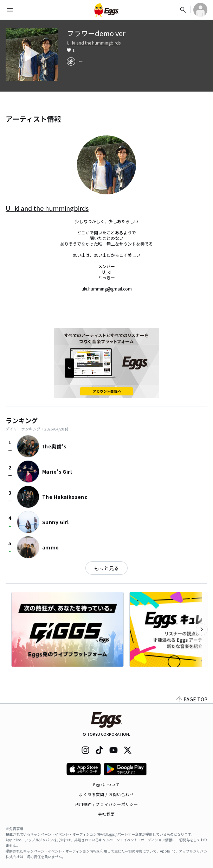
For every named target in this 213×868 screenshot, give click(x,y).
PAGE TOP (192, 699)
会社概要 (106, 814)
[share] (71, 61)
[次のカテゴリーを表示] (202, 629)
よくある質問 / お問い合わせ (107, 794)
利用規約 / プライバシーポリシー (107, 804)
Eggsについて (106, 784)
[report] (81, 61)
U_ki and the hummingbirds (94, 43)
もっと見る (106, 568)
